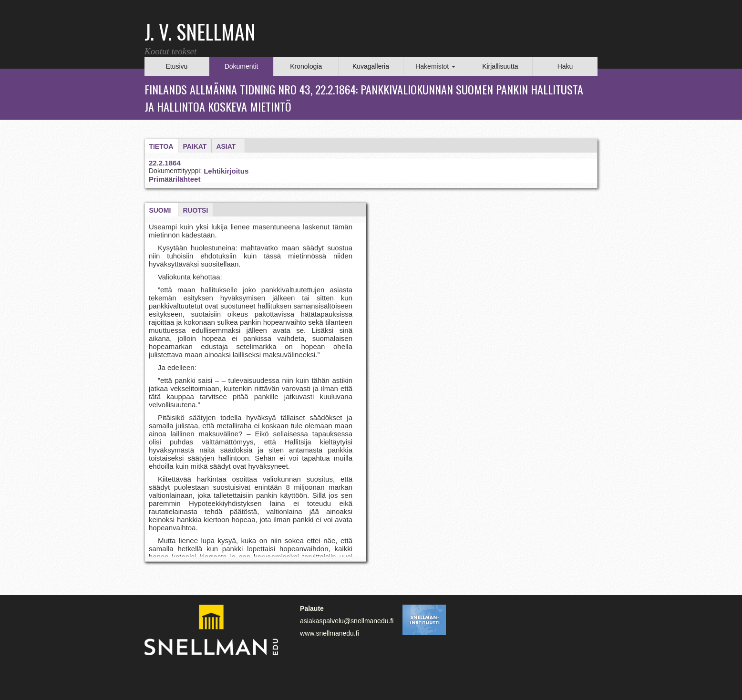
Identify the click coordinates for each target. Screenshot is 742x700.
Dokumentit (242, 66)
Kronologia (306, 66)
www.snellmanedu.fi (330, 633)
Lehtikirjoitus (226, 171)
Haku (565, 66)
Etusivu (176, 66)
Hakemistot (435, 66)
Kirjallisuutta (500, 66)
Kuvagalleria (371, 66)
